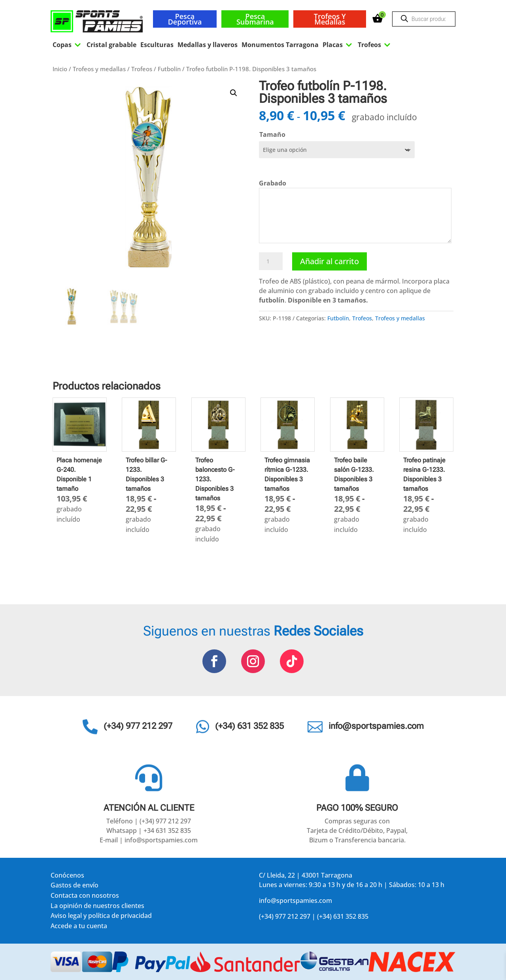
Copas (68, 45)
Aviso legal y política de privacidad (101, 917)
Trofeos (375, 45)
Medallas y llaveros (208, 45)
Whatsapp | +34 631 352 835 (149, 831)
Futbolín (169, 69)
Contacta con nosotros (85, 897)
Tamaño (272, 134)
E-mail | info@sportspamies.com (149, 840)
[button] (234, 93)
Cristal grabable (111, 45)
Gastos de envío (75, 886)
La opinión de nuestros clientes (97, 907)
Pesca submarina (255, 19)
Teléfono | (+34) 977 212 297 (149, 821)
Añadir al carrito (329, 261)
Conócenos (67, 877)
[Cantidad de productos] (271, 261)
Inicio (60, 69)
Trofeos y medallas (330, 19)
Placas (338, 45)
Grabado (273, 183)
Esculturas (157, 45)
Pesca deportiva (185, 19)
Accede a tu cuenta (79, 927)
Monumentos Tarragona (280, 45)
